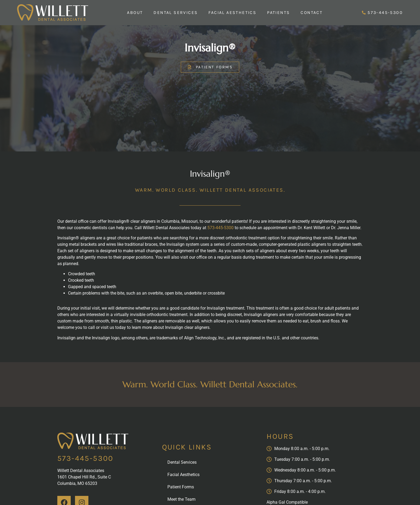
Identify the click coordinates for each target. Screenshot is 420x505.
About (135, 12)
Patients (278, 12)
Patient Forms (181, 487)
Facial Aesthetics (232, 12)
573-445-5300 (220, 228)
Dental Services (176, 12)
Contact (312, 12)
